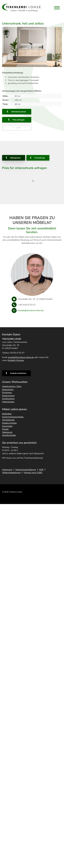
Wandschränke (9, 435)
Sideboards (7, 432)
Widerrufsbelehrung (11, 473)
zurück (18, 128)
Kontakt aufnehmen (18, 373)
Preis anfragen (19, 120)
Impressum (7, 470)
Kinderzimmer (8, 396)
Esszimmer (7, 392)
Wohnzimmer (8, 402)
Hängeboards (8, 420)
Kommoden (7, 426)
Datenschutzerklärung (26, 470)
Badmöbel (7, 414)
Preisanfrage (40, 158)
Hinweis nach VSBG (33, 473)
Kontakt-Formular (16, 360)
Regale (5, 429)
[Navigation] (57, 8)
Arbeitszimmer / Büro (12, 386)
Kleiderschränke (9, 423)
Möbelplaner (15, 158)
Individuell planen (19, 112)
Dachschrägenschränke (13, 417)
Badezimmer (8, 389)
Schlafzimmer (8, 399)
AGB (41, 470)
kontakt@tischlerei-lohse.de (31, 310)
